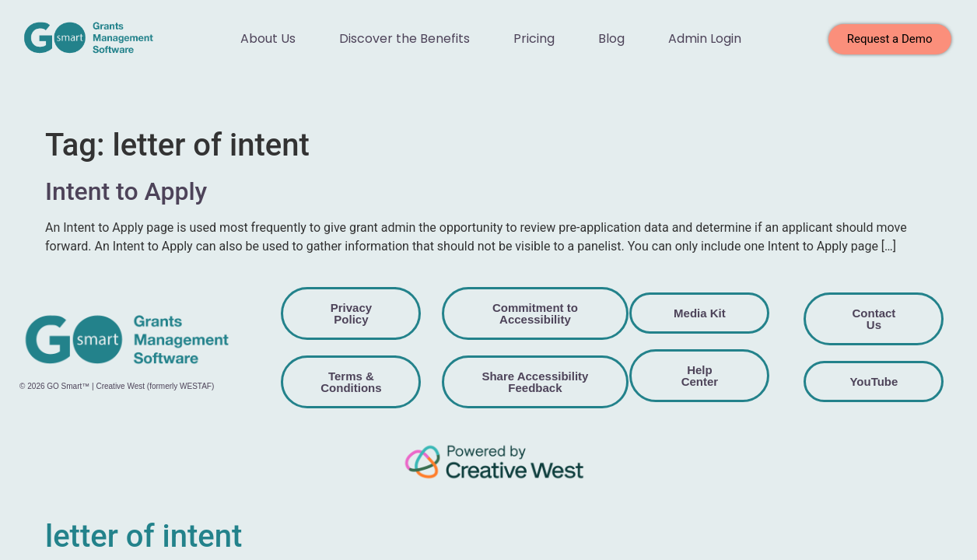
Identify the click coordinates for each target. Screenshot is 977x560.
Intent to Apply (126, 191)
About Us (268, 38)
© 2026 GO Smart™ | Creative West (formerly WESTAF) (117, 386)
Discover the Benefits (404, 38)
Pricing (534, 38)
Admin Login (705, 38)
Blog (611, 38)
